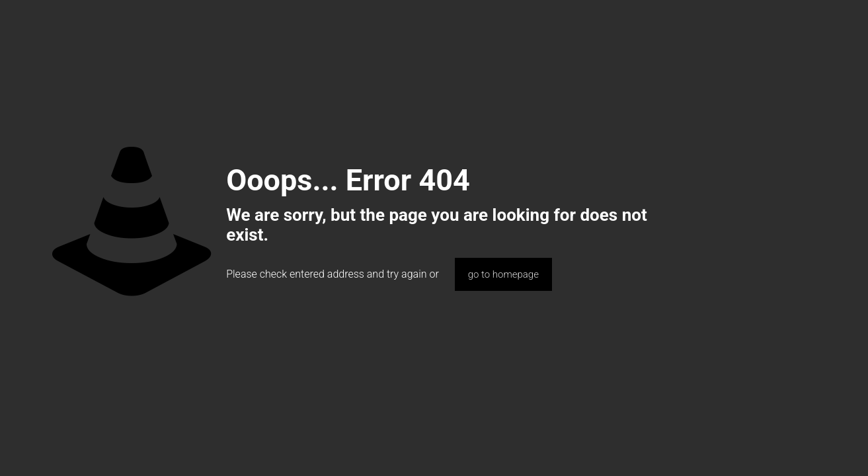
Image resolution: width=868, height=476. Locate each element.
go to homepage (503, 274)
